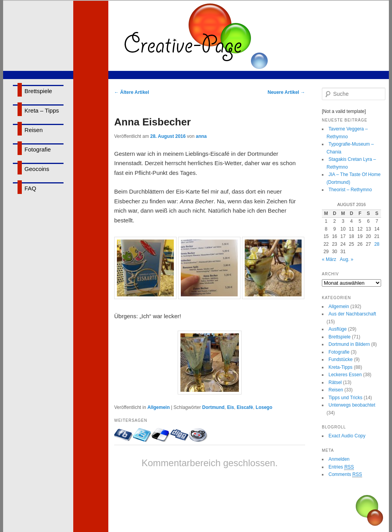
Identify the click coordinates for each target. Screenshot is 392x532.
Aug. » (347, 259)
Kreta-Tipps (341, 367)
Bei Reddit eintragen (198, 435)
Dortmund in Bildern (349, 344)
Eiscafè (245, 407)
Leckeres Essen (345, 375)
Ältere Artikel (132, 92)
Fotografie (38, 149)
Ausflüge (338, 329)
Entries (341, 467)
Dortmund (213, 407)
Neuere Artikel (286, 92)
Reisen (34, 130)
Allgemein (158, 407)
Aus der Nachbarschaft (352, 314)
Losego (264, 407)
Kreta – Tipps (42, 110)
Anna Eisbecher (153, 122)
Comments (345, 475)
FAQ (30, 188)
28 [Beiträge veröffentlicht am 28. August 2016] (377, 244)
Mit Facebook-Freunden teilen (124, 435)
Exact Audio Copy (347, 436)
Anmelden (339, 459)
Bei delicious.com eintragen (161, 435)
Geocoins (37, 169)
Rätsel (335, 382)
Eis (231, 407)
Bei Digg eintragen (180, 435)
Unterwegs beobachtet (352, 405)
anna (201, 136)
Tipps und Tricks (345, 398)
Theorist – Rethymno (350, 190)
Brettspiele (38, 91)
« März (329, 259)
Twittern (142, 435)
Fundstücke (341, 359)
